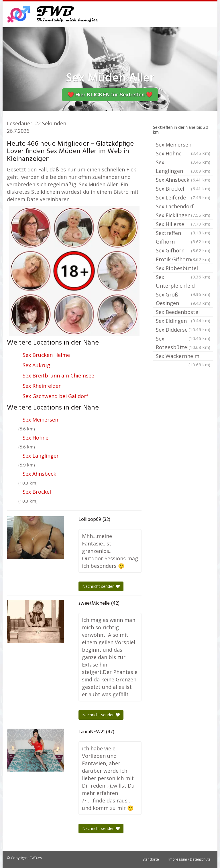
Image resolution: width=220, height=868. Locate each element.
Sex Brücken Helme (46, 355)
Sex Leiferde (183, 197)
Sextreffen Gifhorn (183, 238)
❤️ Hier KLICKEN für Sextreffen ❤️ (110, 95)
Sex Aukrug (36, 365)
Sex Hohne (36, 438)
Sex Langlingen (41, 456)
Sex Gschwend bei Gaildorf (55, 396)
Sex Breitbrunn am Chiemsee (58, 375)
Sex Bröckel (37, 492)
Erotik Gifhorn (183, 259)
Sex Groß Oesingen (183, 299)
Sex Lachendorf (183, 207)
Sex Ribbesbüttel (183, 269)
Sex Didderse (183, 330)
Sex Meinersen (40, 420)
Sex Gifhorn (183, 250)
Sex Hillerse (183, 225)
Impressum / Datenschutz (189, 859)
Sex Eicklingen (183, 216)
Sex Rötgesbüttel (183, 343)
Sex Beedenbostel (183, 313)
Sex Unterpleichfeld (183, 282)
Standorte (151, 859)
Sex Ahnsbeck (39, 474)
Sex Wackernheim (183, 357)
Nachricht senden (101, 586)
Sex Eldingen (183, 321)
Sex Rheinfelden (42, 386)
